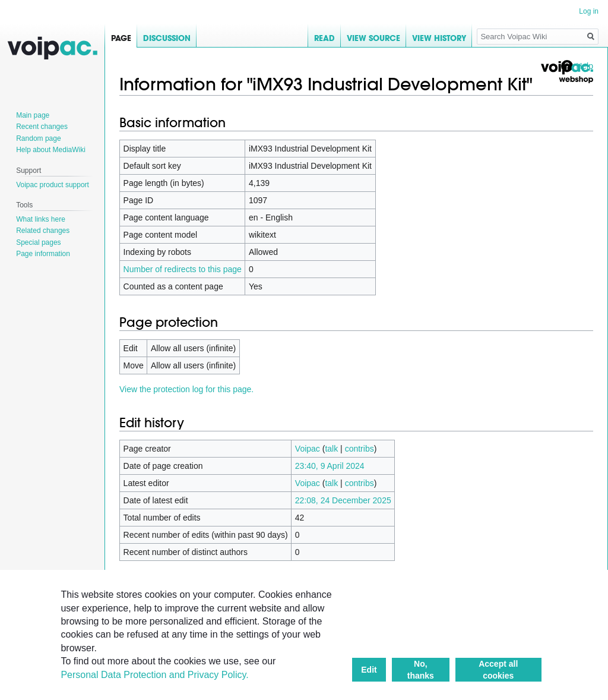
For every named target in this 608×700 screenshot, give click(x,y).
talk (331, 449)
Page (121, 38)
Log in (589, 11)
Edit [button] (369, 670)
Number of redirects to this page (183, 269)
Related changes (43, 231)
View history (439, 38)
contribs (360, 449)
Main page (33, 115)
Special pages (38, 242)
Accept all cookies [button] (498, 670)
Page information (43, 254)
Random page (38, 138)
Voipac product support (53, 185)
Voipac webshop (566, 72)
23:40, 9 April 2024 (330, 466)
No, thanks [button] (421, 670)
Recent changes (42, 127)
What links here (41, 219)
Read (324, 38)
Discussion (167, 38)
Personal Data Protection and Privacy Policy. (154, 675)
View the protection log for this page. (186, 389)
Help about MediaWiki (51, 150)
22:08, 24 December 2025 (343, 500)
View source (373, 38)
